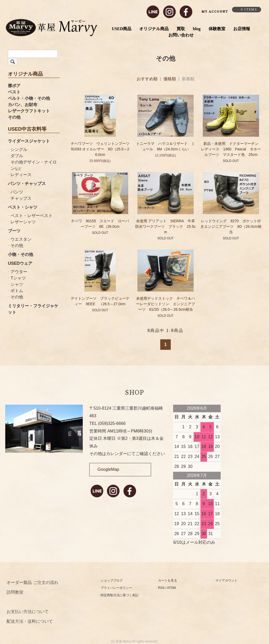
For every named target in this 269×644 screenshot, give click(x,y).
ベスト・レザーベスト (32, 216)
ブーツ (14, 231)
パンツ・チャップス (27, 184)
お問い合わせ (181, 35)
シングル (19, 149)
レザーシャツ (23, 222)
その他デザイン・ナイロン (34, 165)
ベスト (14, 92)
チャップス (21, 198)
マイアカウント (226, 580)
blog (197, 29)
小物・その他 (20, 254)
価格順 (170, 79)
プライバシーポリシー (116, 588)
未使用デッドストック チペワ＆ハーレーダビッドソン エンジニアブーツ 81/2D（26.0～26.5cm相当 (165, 304)
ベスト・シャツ (23, 207)
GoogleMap (108, 469)
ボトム (17, 291)
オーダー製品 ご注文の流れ (32, 582)
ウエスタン (21, 239)
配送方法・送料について (30, 621)
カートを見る (168, 580)
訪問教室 (15, 592)
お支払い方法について (28, 612)
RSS (161, 588)
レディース (21, 175)
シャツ (17, 284)
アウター (19, 272)
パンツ (17, 192)
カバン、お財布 (23, 105)
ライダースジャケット (29, 141)
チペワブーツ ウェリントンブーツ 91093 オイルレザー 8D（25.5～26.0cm (100, 149)
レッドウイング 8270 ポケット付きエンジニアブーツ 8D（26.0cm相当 (231, 226)
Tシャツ (18, 278)
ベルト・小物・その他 (29, 98)
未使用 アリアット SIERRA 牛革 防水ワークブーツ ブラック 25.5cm (167, 226)
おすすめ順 (147, 79)
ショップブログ (112, 580)
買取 (181, 29)
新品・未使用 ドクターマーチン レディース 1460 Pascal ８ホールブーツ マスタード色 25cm (232, 149)
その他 (14, 117)
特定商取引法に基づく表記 (120, 595)
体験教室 (217, 29)
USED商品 (122, 29)
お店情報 (242, 29)
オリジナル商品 (154, 29)
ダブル (17, 156)
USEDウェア (20, 263)
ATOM (172, 588)
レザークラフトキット (29, 111)
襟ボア (14, 86)
